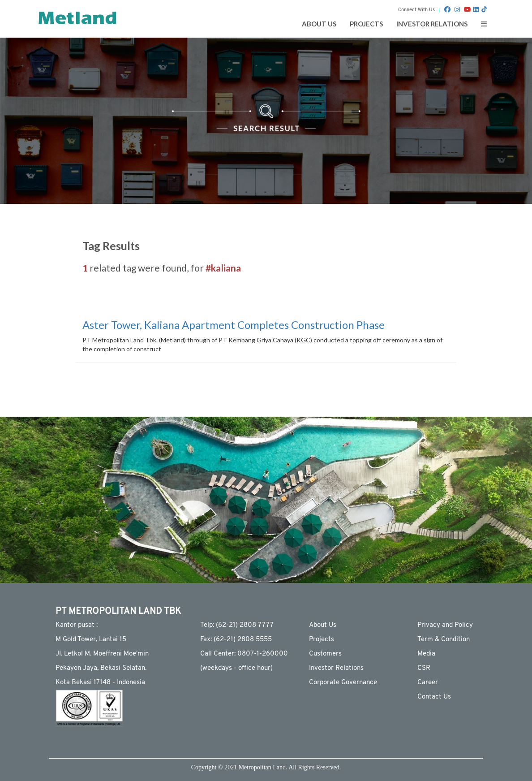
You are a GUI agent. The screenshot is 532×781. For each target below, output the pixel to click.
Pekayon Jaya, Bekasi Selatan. (101, 668)
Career (428, 683)
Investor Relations (336, 668)
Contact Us (434, 697)
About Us (323, 625)
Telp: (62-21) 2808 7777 (237, 625)
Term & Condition (444, 640)
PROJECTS (366, 24)
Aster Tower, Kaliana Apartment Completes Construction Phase (234, 325)
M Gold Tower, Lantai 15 (91, 640)
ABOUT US (319, 24)
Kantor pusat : (77, 625)
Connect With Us (416, 10)
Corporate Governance (343, 683)
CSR (424, 668)
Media (426, 654)
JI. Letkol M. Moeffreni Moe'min (102, 654)
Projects (322, 640)
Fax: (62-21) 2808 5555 (236, 640)
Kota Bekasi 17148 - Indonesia (100, 683)
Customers (325, 654)
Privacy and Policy (445, 625)
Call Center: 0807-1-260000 (244, 654)
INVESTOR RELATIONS (432, 24)
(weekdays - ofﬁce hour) (236, 668)
